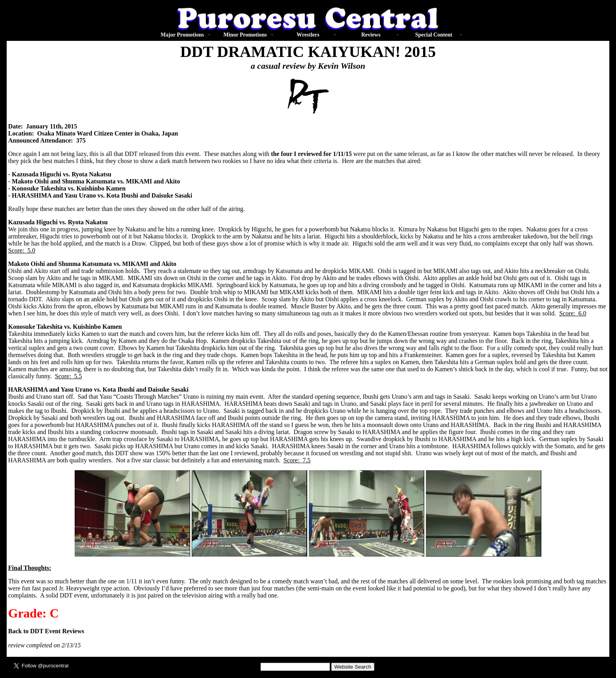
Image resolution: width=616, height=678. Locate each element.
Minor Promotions (245, 35)
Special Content (434, 35)
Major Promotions (182, 35)
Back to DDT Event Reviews (46, 631)
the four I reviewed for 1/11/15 (312, 154)
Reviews (371, 35)
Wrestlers (308, 35)
